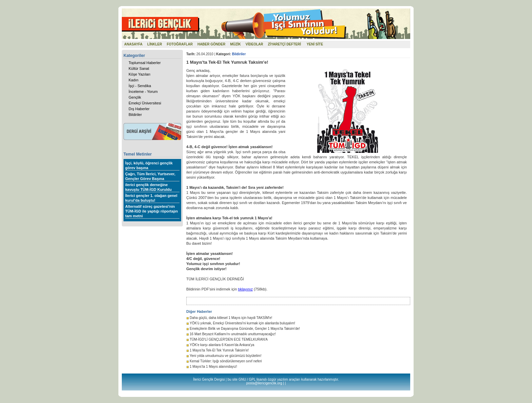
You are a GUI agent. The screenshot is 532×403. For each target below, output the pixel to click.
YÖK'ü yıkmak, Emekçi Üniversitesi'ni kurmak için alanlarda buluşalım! (242, 323)
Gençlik (135, 97)
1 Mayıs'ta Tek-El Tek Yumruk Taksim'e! (219, 350)
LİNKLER (155, 44)
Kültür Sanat (139, 68)
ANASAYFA (133, 44)
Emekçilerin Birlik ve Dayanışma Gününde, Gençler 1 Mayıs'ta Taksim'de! (245, 329)
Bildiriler (135, 115)
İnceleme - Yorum (143, 92)
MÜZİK (235, 44)
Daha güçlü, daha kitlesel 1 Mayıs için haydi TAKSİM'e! (231, 318)
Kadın (134, 80)
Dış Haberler (139, 109)
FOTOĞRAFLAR (179, 44)
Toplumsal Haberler (145, 63)
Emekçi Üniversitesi (145, 103)
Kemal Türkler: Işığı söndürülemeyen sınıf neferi (226, 361)
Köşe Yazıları (139, 74)
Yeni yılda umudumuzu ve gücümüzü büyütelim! (225, 356)
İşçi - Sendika (140, 86)
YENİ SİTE (315, 44)
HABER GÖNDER (211, 44)
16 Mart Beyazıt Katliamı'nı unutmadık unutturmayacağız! (233, 334)
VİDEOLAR (254, 44)
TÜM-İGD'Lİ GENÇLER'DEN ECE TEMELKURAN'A (229, 339)
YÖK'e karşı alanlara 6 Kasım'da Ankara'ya (222, 345)
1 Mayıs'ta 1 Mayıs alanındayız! (213, 367)
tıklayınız (245, 289)
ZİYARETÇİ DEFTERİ (284, 44)
